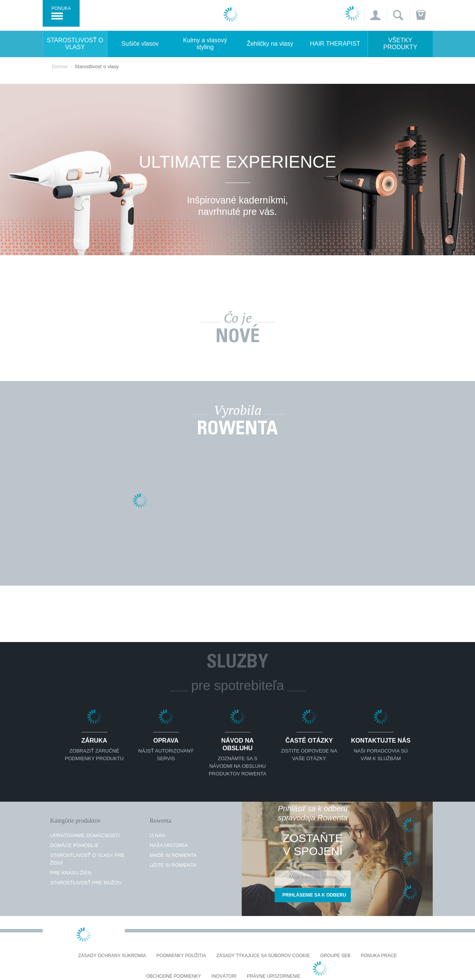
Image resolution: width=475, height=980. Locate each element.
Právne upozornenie (274, 976)
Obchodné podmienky (174, 976)
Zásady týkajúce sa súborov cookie (263, 956)
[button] (375, 15)
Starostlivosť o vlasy (75, 44)
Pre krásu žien (71, 873)
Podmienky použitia (181, 956)
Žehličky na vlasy (270, 44)
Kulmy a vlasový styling (205, 44)
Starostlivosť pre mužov (86, 883)
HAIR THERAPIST (335, 44)
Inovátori (224, 976)
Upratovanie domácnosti (85, 835)
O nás (157, 835)
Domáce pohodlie (75, 845)
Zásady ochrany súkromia (112, 956)
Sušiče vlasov (140, 44)
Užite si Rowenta (173, 865)
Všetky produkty (400, 44)
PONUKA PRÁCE (379, 956)
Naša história (169, 845)
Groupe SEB (335, 956)
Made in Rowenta (173, 855)
